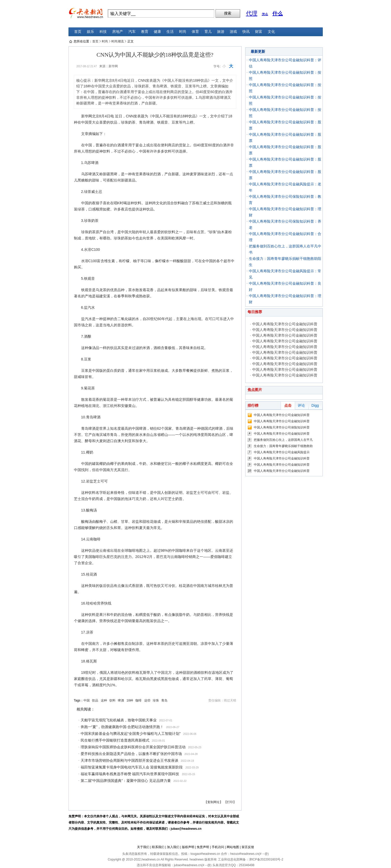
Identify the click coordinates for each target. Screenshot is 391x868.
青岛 (164, 700)
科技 (103, 32)
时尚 (183, 32)
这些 (147, 700)
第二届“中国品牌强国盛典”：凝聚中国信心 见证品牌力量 (126, 781)
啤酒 (121, 700)
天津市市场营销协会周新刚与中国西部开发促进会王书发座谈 (129, 760)
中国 (87, 700)
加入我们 (173, 847)
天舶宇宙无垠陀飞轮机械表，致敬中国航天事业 (119, 720)
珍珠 (156, 700)
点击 (288, 405)
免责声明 (203, 847)
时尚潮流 (118, 41)
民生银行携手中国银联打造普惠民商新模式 (115, 740)
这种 (104, 700)
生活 (170, 32)
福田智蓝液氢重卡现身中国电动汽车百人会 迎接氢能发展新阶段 (132, 767)
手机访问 (218, 847)
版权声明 (188, 847)
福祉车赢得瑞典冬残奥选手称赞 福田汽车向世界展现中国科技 (130, 774)
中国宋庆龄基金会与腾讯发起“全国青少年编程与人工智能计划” (131, 734)
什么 (278, 13)
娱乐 (90, 32)
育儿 (208, 32)
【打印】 (230, 802)
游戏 (233, 32)
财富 (259, 32)
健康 (157, 32)
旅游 (221, 32)
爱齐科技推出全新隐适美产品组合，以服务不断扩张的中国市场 (131, 754)
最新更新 (258, 51)
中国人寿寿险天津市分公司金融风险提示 (282, 452)
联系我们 (158, 847)
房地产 (118, 32)
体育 (195, 32)
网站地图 (233, 847)
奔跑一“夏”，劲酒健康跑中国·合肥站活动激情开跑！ (122, 727)
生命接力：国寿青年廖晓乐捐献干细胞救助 (283, 446)
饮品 (95, 700)
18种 (130, 700)
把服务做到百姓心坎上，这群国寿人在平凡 (283, 440)
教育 (145, 32)
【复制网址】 (213, 802)
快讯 (246, 32)
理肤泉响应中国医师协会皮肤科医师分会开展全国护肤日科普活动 (133, 747)
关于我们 (143, 847)
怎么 (265, 14)
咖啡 (139, 700)
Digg (315, 405)
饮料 (112, 700)
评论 (301, 405)
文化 (271, 32)
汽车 (132, 32)
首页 (78, 32)
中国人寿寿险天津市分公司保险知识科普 (282, 427)
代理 (252, 13)
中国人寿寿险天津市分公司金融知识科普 (285, 324)
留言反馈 (248, 847)
